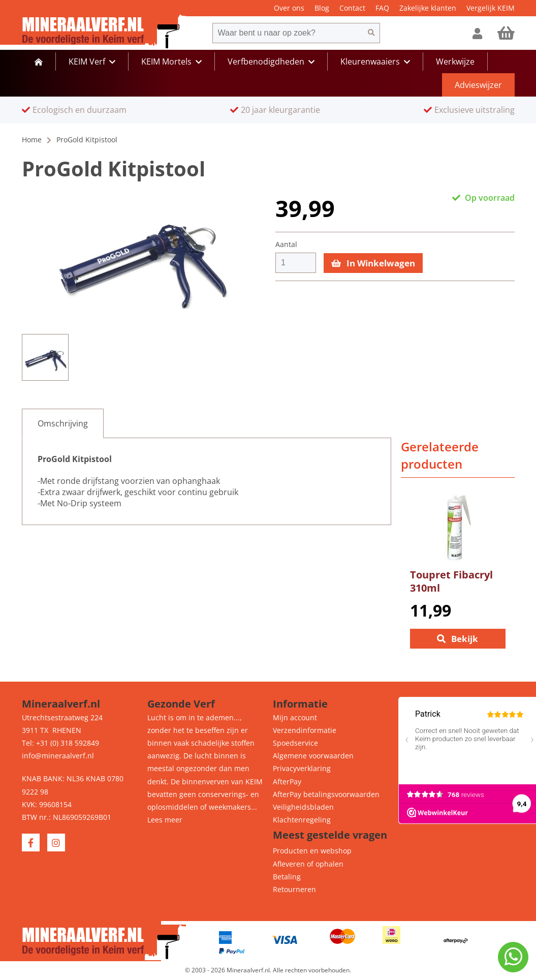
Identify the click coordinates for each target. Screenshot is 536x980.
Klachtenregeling (302, 820)
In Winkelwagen (373, 263)
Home (32, 140)
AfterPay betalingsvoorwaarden (326, 794)
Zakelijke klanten (428, 8)
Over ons (289, 8)
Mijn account (295, 717)
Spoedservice (295, 743)
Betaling (287, 877)
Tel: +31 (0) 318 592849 (60, 743)
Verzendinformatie (305, 730)
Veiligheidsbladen (303, 807)
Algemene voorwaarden (313, 756)
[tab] (63, 423)
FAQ (382, 8)
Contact (352, 8)
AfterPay (287, 782)
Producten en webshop (312, 851)
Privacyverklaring (302, 768)
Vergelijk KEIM (491, 8)
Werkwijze (455, 62)
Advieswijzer (478, 85)
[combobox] (288, 33)
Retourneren (294, 889)
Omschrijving (63, 423)
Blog (322, 8)
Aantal (286, 244)
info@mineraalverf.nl (58, 756)
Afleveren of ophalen (308, 864)
